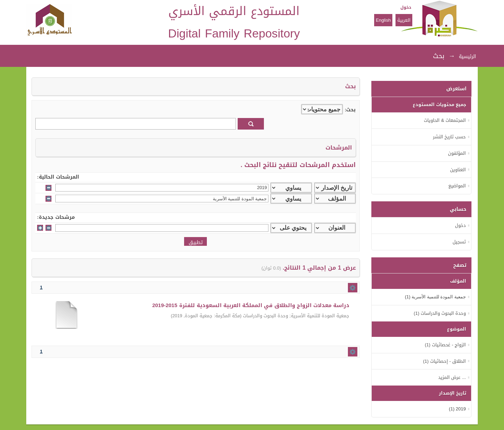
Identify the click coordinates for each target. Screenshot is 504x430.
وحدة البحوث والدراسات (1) (440, 313)
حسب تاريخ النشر (449, 137)
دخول (406, 7)
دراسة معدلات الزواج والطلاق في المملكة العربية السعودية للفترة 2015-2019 (251, 305)
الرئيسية (467, 57)
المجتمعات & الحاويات (445, 120)
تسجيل (459, 242)
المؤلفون (457, 153)
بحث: (350, 110)
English (383, 20)
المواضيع (457, 186)
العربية (404, 20)
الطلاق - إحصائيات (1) (444, 361)
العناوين (458, 170)
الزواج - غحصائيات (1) (445, 345)
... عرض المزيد (452, 377)
